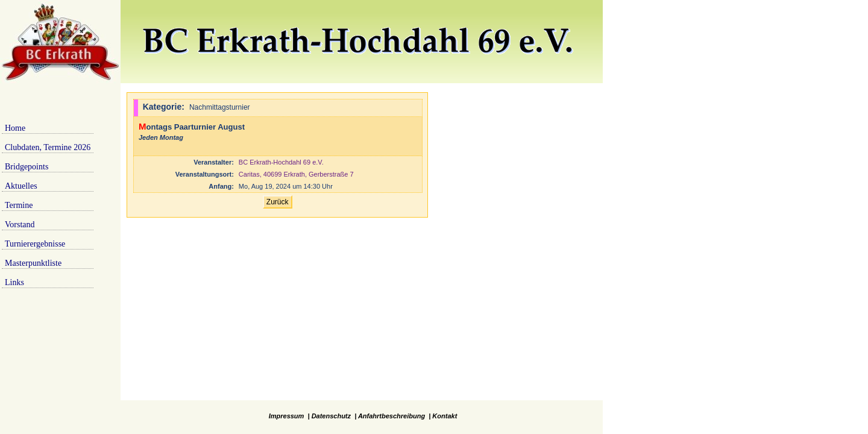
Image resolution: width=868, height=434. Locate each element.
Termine (19, 205)
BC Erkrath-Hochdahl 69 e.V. (281, 162)
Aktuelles (21, 186)
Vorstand (20, 225)
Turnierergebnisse (35, 244)
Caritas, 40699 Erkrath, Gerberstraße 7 (296, 174)
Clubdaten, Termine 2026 (48, 147)
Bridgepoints (27, 167)
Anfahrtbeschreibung (392, 416)
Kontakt (445, 416)
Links (14, 282)
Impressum (287, 416)
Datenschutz (331, 416)
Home (15, 128)
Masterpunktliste (33, 263)
